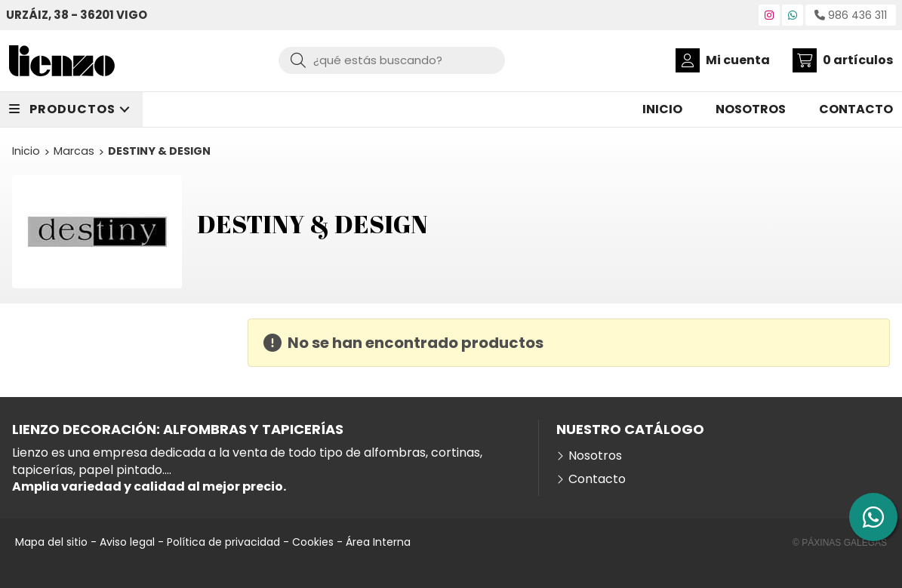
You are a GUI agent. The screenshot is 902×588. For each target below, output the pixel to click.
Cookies (313, 542)
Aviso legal (127, 542)
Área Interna (378, 542)
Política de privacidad (223, 542)
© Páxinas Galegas (840, 543)
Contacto (597, 479)
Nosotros (595, 456)
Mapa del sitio (51, 542)
